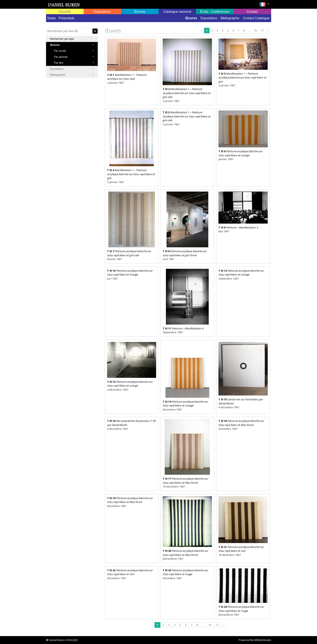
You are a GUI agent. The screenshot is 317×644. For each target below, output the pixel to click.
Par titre (74, 63)
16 (255, 30)
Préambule (66, 18)
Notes (52, 18)
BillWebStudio (263, 640)
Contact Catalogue (256, 18)
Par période (74, 57)
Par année (74, 51)
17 (262, 30)
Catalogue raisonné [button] (177, 12)
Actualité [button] (65, 12)
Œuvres (191, 18)
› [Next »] (268, 30)
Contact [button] (252, 12)
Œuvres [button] (140, 12)
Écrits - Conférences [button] (215, 12)
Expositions (209, 18)
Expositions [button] (102, 12)
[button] (264, 6)
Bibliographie (230, 18)
